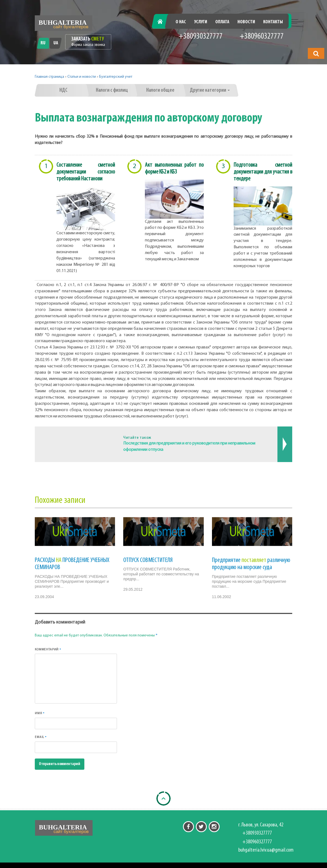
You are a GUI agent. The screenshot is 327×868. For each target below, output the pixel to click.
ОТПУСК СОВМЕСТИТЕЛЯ (148, 560)
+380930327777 (201, 37)
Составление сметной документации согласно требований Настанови (86, 172)
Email (41, 737)
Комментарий (48, 649)
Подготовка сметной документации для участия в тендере (263, 172)
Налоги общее (160, 90)
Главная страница (49, 77)
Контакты (273, 22)
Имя (40, 713)
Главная (163, 22)
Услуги (201, 22)
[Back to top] (163, 798)
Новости (246, 22)
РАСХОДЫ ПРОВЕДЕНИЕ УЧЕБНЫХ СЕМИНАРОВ (72, 564)
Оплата (222, 22)
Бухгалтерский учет (116, 77)
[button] (316, 53)
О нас (181, 22)
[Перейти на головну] (64, 23)
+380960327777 (262, 37)
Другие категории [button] (210, 90)
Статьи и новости (82, 77)
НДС (63, 90)
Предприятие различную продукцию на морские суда (251, 564)
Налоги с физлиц (112, 90)
